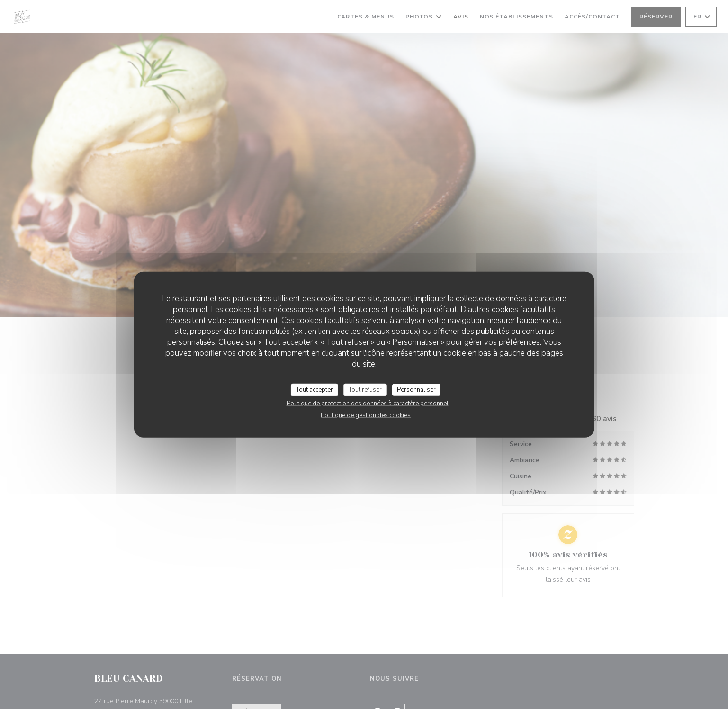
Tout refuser (365, 389)
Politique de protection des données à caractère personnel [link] (368, 404)
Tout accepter (315, 389)
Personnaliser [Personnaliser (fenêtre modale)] (416, 389)
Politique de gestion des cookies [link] (366, 415)
